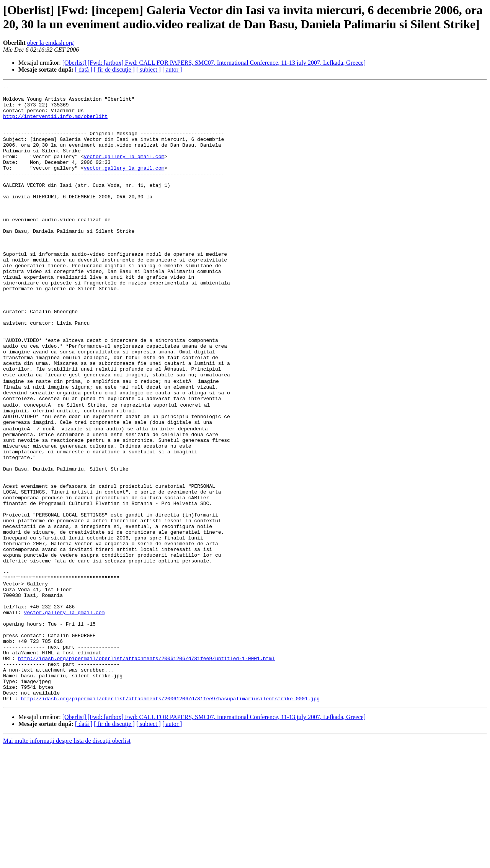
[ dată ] (84, 69)
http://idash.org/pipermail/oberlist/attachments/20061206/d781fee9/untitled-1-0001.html (146, 771)
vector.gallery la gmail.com (124, 171)
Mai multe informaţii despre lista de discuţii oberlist (67, 861)
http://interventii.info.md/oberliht (55, 123)
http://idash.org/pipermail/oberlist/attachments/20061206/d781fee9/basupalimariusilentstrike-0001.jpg (170, 819)
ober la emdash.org (51, 43)
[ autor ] (172, 69)
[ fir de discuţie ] (114, 69)
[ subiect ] (149, 69)
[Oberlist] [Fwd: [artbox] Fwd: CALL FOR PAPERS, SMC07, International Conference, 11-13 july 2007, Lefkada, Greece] (214, 63)
